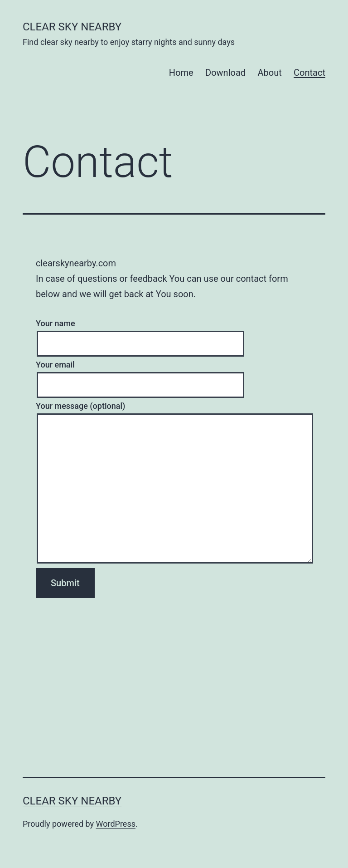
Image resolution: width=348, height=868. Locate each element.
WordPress (116, 824)
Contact (309, 73)
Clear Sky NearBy (72, 27)
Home (181, 73)
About (269, 73)
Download (225, 73)
